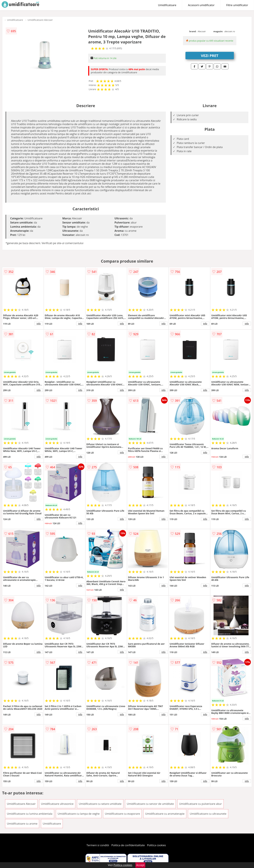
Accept (140, 865)
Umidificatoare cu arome (22, 824)
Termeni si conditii (98, 845)
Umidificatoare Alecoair (40, 20)
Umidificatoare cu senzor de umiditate (150, 804)
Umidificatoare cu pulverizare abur (200, 804)
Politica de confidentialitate (128, 845)
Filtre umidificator (237, 5)
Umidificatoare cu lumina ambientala (30, 814)
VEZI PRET (210, 55)
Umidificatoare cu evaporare (122, 814)
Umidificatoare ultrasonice (57, 804)
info (39, 323)
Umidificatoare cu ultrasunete (208, 814)
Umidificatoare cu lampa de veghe (79, 814)
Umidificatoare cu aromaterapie (165, 814)
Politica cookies (157, 845)
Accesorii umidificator (201, 5)
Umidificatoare (167, 5)
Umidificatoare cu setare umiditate (100, 804)
